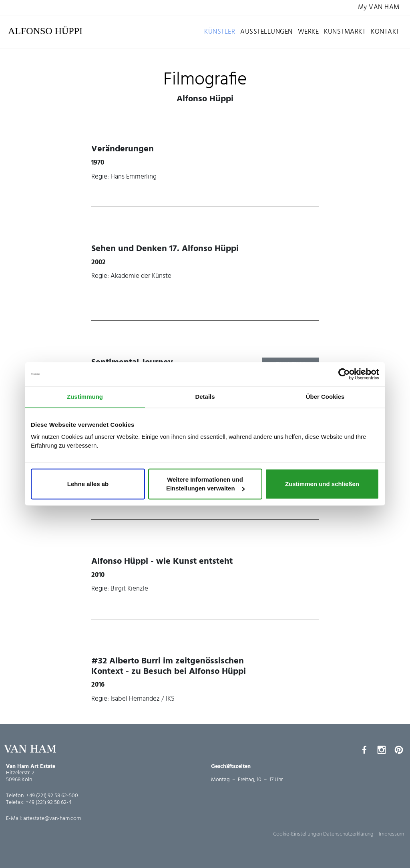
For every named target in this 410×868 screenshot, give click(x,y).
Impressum (391, 834)
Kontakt (385, 32)
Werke (309, 32)
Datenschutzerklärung (348, 834)
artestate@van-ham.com (52, 819)
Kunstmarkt (345, 32)
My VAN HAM (379, 8)
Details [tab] (205, 397)
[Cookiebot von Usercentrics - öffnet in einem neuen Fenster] (344, 374)
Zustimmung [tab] (85, 397)
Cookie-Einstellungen (297, 834)
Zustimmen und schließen (322, 484)
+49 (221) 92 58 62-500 (52, 796)
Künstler (220, 32)
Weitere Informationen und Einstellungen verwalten (205, 484)
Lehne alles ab (88, 484)
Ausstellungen (266, 32)
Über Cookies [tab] (325, 397)
